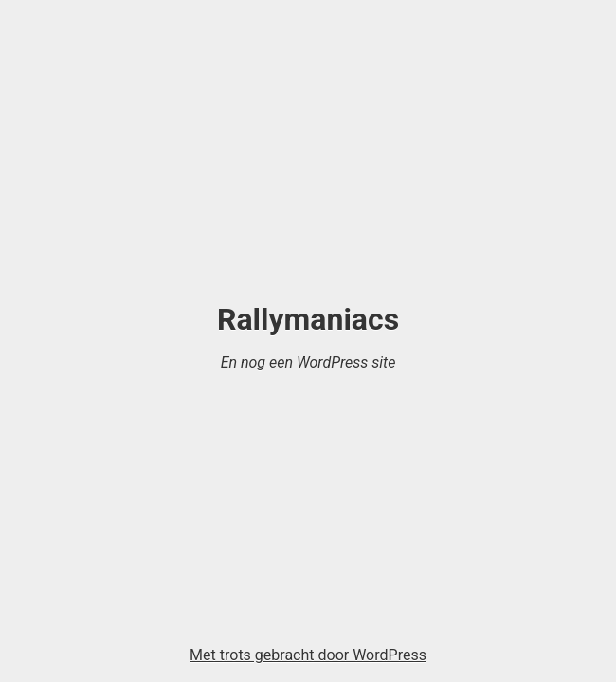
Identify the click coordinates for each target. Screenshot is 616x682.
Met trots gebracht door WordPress (308, 655)
